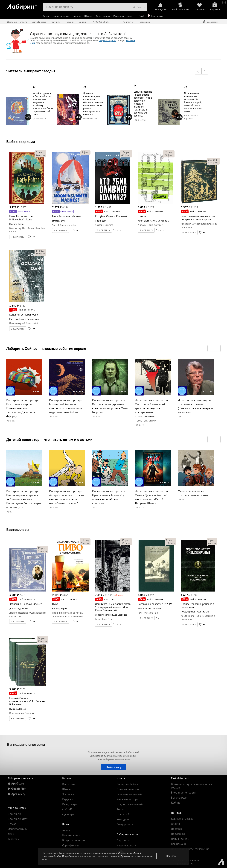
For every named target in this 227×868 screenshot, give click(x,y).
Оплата (175, 824)
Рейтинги (55, 22)
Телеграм (14, 839)
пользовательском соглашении (92, 856)
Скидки (83, 22)
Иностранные (61, 16)
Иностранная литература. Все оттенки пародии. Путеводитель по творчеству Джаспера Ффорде (23, 408)
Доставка (177, 829)
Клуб (142, 16)
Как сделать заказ (182, 819)
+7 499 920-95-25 (100, 22)
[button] (198, 71)
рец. (39, 152)
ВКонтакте (14, 814)
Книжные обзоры (128, 799)
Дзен (11, 834)
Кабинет (176, 803)
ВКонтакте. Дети (18, 819)
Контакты (128, 22)
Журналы (68, 794)
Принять (171, 856)
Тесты (120, 809)
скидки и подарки (107, 40)
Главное (76, 16)
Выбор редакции (21, 142)
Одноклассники (18, 829)
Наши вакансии (126, 845)
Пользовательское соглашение (190, 849)
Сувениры (68, 814)
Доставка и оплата (17, 22)
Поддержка (144, 22)
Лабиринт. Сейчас (128, 784)
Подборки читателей (130, 804)
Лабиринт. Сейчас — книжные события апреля (46, 348)
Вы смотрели (179, 798)
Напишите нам (180, 839)
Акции (66, 830)
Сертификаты (39, 22)
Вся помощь (179, 844)
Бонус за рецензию (74, 840)
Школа (88, 16)
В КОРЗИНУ (18, 237)
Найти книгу (114, 767)
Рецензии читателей (129, 794)
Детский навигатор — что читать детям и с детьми (49, 439)
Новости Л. (123, 814)
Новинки (70, 22)
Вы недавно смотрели (26, 744)
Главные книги (71, 835)
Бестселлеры (18, 529)
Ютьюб (12, 824)
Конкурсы (123, 819)
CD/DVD (67, 809)
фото (40, 155)
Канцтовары (103, 16)
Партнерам (124, 840)
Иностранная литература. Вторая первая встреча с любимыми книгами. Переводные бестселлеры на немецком (24, 499)
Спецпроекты (125, 824)
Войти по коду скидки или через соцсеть (191, 786)
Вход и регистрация (184, 793)
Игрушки (119, 16)
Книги (46, 16)
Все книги (68, 784)
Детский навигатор (129, 789)
